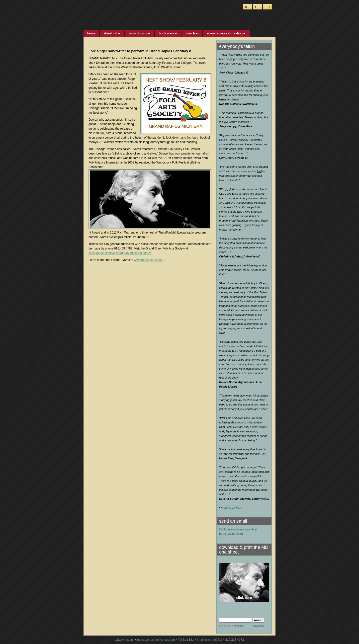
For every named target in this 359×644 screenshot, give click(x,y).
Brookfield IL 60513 (209, 640)
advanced (258, 626)
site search (225, 626)
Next (267, 7)
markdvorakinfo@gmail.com (156, 640)
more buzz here (232, 508)
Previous (257, 7)
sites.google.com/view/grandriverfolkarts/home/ (120, 253)
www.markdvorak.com (149, 260)
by (237, 626)
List (247, 7)
